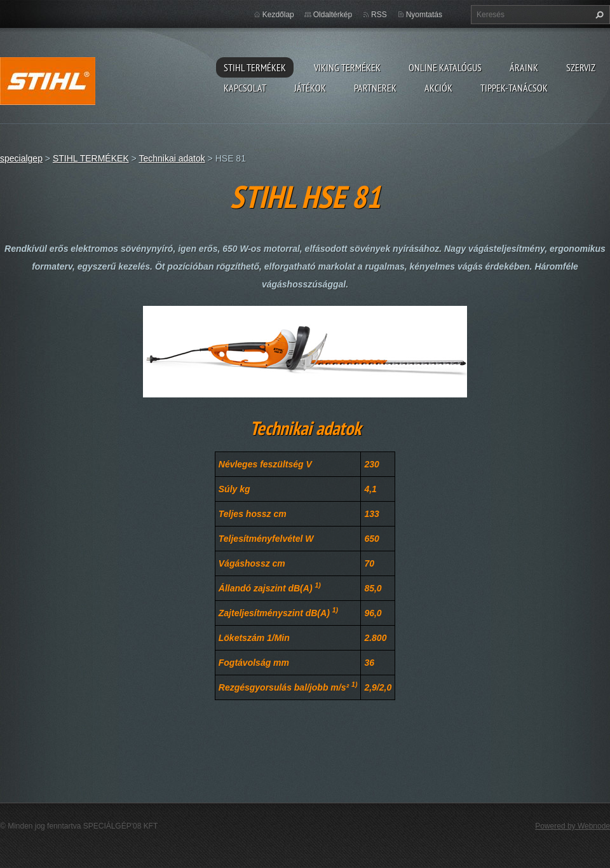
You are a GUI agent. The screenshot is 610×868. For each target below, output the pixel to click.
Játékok (310, 88)
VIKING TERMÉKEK (347, 67)
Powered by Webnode (573, 826)
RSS (379, 15)
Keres (598, 15)
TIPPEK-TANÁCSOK (514, 88)
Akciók (438, 88)
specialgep (21, 158)
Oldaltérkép (333, 15)
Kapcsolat (245, 88)
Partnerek (375, 88)
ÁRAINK (524, 67)
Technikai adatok (172, 158)
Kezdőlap (278, 15)
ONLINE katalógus (445, 67)
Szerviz (581, 67)
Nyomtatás (424, 15)
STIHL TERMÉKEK (255, 67)
